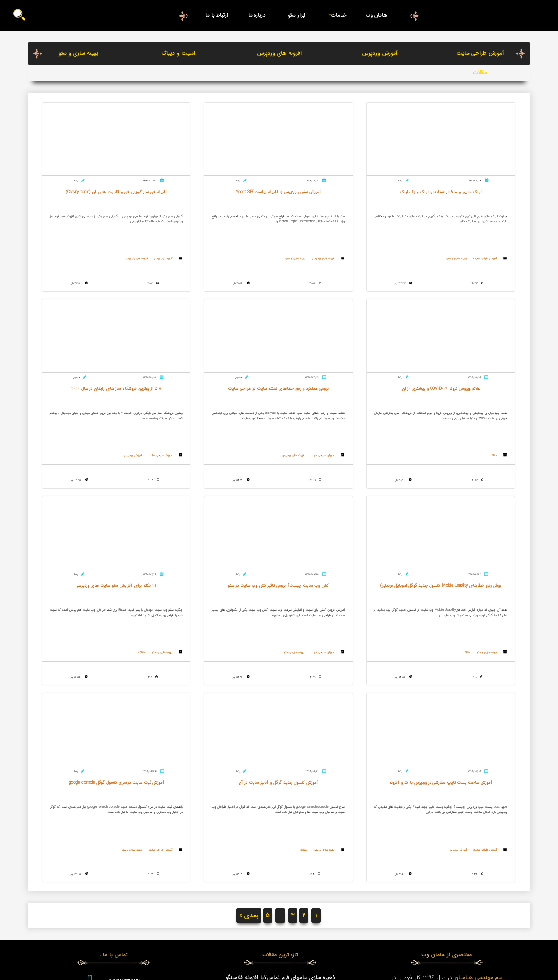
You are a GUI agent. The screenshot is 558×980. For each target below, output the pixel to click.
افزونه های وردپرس (279, 53)
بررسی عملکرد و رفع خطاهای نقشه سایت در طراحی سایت (280, 846)
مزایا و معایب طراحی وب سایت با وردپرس (280, 868)
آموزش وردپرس (380, 53)
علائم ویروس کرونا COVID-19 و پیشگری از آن (280, 859)
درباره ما (257, 15)
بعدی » (249, 746)
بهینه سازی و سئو (78, 53)
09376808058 (122, 823)
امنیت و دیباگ (178, 53)
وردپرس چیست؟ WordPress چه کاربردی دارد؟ (280, 833)
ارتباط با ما (217, 15)
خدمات (335, 15)
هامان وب (376, 15)
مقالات (480, 73)
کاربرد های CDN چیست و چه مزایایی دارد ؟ (280, 816)
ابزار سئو (297, 15)
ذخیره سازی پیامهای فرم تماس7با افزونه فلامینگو (280, 807)
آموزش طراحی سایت (480, 53)
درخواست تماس (114, 858)
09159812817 (122, 835)
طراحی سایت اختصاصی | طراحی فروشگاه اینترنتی (280, 825)
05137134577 (122, 811)
